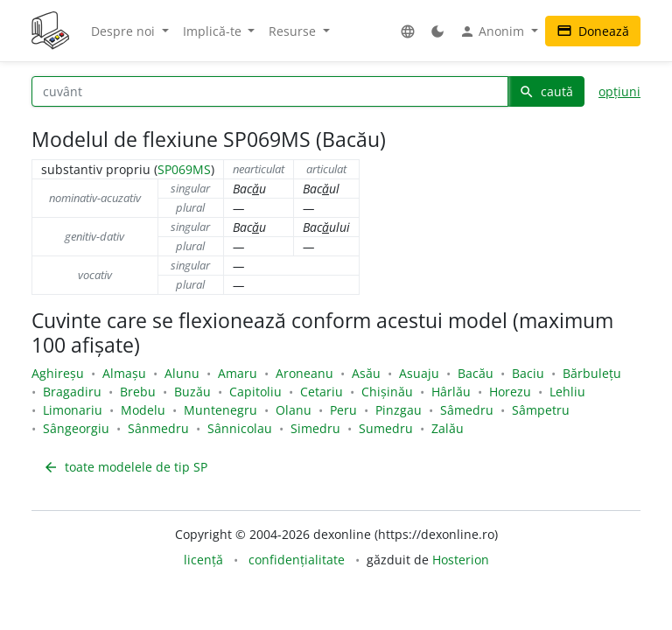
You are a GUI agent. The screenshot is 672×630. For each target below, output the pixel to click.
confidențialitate (297, 560)
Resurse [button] (294, 31)
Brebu (138, 392)
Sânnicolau (240, 428)
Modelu (143, 410)
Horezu (510, 392)
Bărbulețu (592, 373)
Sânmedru (158, 428)
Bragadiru (72, 392)
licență (203, 560)
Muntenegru (220, 410)
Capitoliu (255, 392)
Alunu (182, 373)
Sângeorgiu (76, 428)
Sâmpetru (541, 410)
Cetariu (322, 392)
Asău (366, 373)
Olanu (294, 410)
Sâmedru (467, 410)
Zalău (448, 428)
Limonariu (73, 410)
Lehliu (567, 392)
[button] (408, 31)
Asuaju (419, 373)
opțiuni (619, 91)
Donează (593, 31)
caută (546, 91)
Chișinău (387, 392)
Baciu (528, 373)
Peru (343, 410)
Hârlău (451, 392)
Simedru (315, 428)
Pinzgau (399, 410)
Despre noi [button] (125, 31)
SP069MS (184, 169)
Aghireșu (58, 373)
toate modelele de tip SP (125, 467)
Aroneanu (304, 373)
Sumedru (386, 428)
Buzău (192, 392)
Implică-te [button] (214, 31)
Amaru (238, 373)
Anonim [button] (493, 31)
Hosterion (461, 560)
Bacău (476, 373)
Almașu (124, 373)
